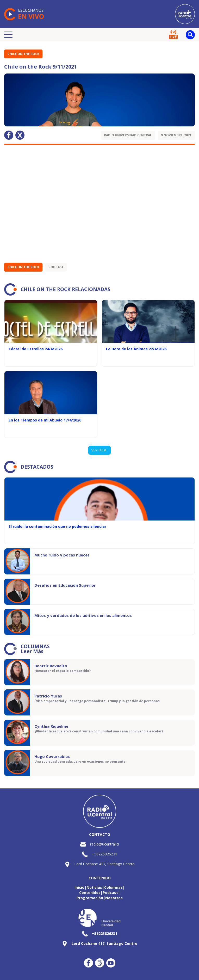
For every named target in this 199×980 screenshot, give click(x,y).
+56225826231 (105, 854)
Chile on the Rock (23, 54)
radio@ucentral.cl (105, 844)
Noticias (94, 887)
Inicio (79, 887)
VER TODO (99, 450)
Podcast (56, 267)
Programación (90, 898)
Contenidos (90, 893)
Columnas (113, 887)
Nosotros (114, 898)
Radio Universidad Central (128, 135)
